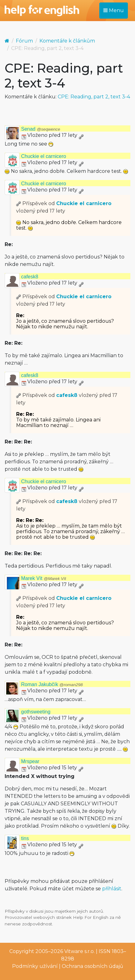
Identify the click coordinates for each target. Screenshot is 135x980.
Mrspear (30, 761)
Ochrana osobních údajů (92, 966)
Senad (41, 129)
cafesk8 (30, 277)
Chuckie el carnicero (44, 156)
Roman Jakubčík (52, 684)
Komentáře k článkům (67, 41)
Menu (114, 10)
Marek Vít (44, 578)
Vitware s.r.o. (79, 951)
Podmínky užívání (35, 966)
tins (25, 838)
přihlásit (112, 889)
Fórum (24, 41)
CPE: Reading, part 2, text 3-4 (94, 97)
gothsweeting (36, 712)
